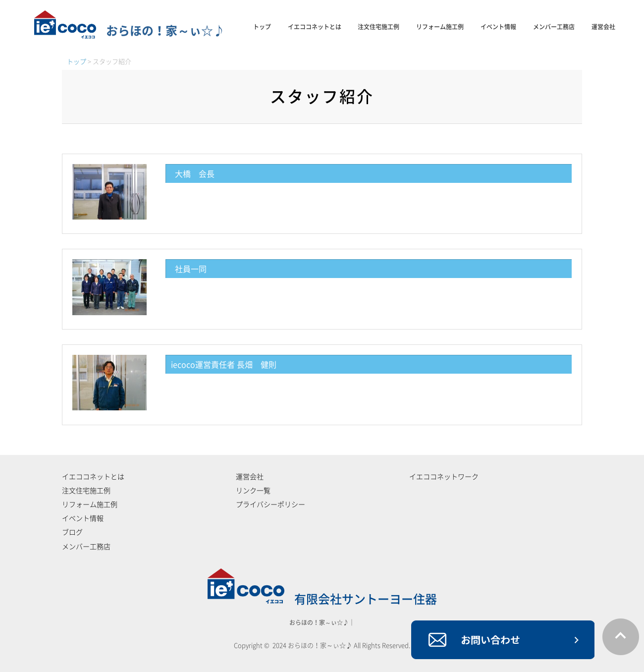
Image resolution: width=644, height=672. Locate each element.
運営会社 (603, 27)
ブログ (72, 532)
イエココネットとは (315, 27)
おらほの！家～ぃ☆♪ (130, 31)
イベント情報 (498, 27)
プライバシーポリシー (270, 504)
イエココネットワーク (444, 477)
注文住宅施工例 (378, 27)
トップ (262, 27)
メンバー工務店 (554, 27)
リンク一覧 (253, 491)
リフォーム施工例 (440, 27)
